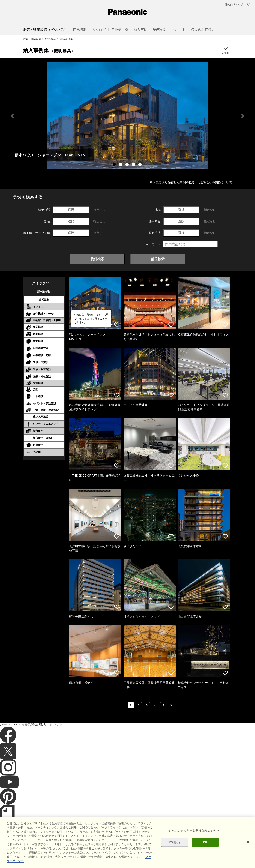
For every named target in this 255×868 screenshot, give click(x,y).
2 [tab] (121, 165)
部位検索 (158, 259)
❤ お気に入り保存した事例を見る (172, 182)
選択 (71, 210)
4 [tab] (134, 165)
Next (243, 116)
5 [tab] (140, 165)
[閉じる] (248, 849)
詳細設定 (175, 849)
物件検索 (97, 259)
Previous (12, 116)
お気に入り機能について (216, 182)
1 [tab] (115, 165)
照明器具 (50, 39)
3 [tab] (128, 165)
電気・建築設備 (32, 39)
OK (205, 849)
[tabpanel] (127, 116)
